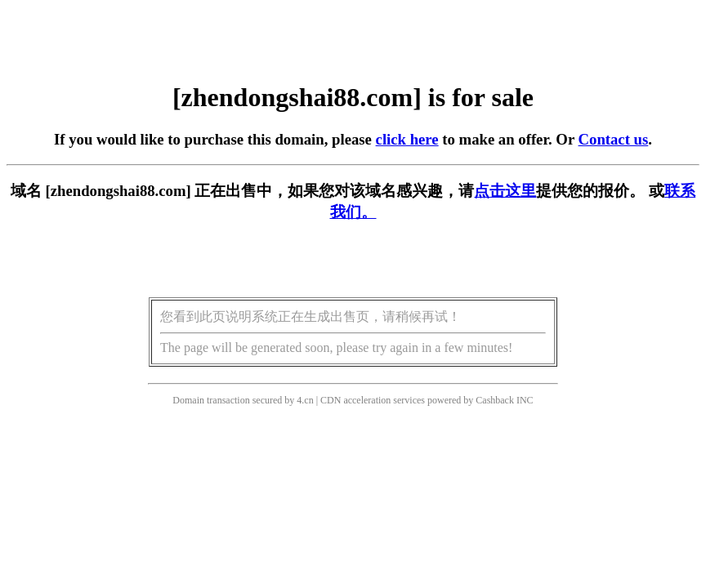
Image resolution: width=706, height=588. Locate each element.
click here (407, 139)
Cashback (495, 400)
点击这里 (505, 191)
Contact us (614, 139)
